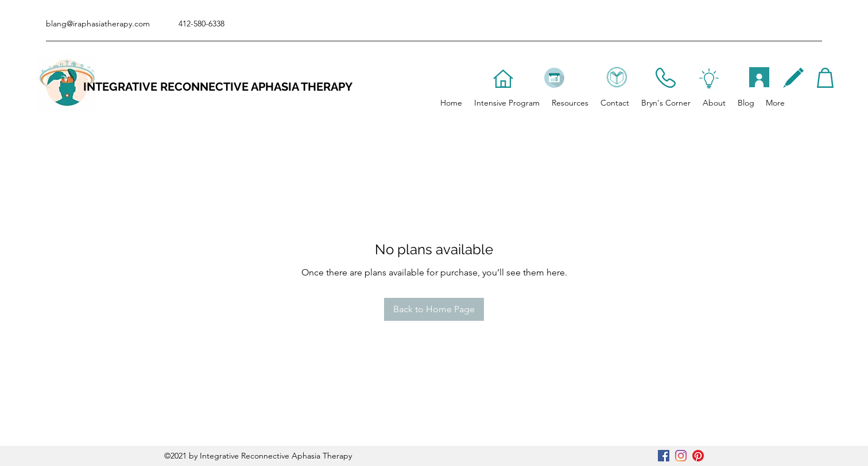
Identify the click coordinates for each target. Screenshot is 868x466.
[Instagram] (681, 456)
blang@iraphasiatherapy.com (98, 24)
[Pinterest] (698, 456)
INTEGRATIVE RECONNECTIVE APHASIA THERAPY (218, 87)
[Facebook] (664, 456)
